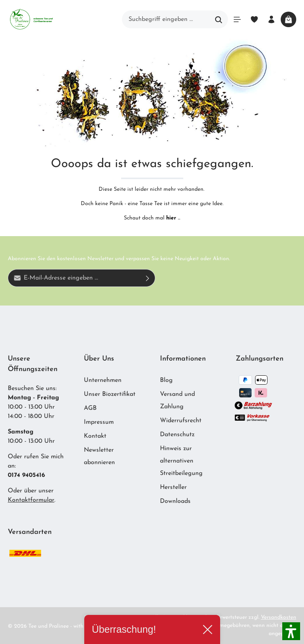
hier (171, 218)
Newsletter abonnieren (99, 456)
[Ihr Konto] (271, 19)
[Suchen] (219, 19)
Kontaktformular (31, 500)
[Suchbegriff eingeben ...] (166, 19)
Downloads (175, 501)
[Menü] (237, 19)
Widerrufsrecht (181, 421)
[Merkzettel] (254, 19)
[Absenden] (148, 278)
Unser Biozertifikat (110, 394)
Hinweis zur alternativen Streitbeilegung (181, 461)
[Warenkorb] (288, 19)
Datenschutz (177, 435)
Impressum (99, 422)
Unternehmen (103, 380)
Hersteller (173, 487)
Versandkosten (279, 617)
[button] (291, 631)
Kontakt (95, 436)
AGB (90, 408)
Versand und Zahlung (177, 401)
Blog (166, 380)
